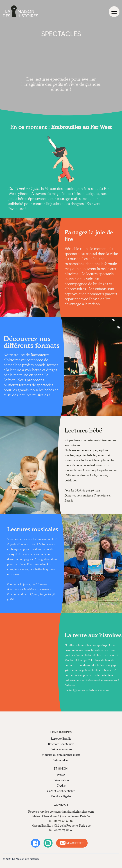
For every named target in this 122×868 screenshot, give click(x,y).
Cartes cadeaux (61, 760)
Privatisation (61, 780)
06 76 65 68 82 (64, 821)
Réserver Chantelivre (61, 744)
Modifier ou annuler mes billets (61, 755)
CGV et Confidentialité (61, 791)
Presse (61, 775)
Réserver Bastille (61, 739)
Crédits (61, 786)
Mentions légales (61, 796)
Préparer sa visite (61, 749)
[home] (21, 12)
